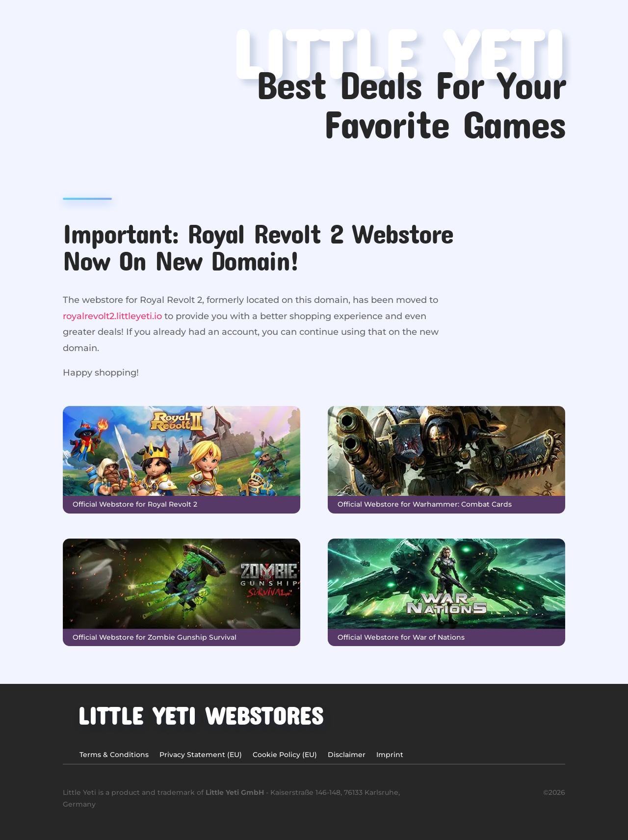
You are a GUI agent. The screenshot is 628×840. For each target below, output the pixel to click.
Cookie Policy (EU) (285, 755)
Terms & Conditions (114, 755)
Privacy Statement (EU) (201, 755)
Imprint (390, 755)
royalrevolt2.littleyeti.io (112, 316)
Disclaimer (347, 755)
